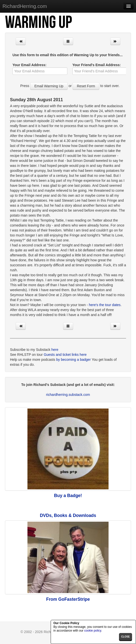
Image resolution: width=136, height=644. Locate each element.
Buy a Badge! (68, 496)
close (126, 637)
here (55, 350)
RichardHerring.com (25, 6)
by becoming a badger (73, 360)
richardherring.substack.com (68, 395)
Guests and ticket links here (65, 355)
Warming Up (38, 23)
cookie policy (93, 631)
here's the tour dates (105, 305)
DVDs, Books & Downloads (68, 515)
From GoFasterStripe (68, 599)
